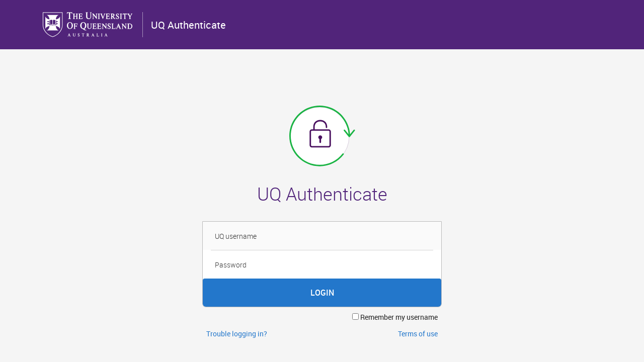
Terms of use (418, 334)
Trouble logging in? (237, 334)
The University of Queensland (89, 25)
